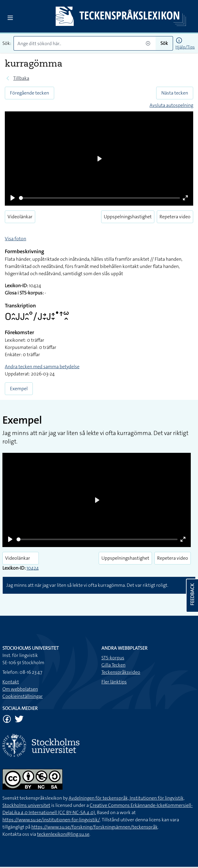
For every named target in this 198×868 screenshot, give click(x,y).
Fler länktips (114, 682)
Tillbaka (21, 78)
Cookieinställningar (23, 696)
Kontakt (11, 682)
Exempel (19, 389)
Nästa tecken (175, 93)
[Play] (13, 198)
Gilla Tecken (113, 665)
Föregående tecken (29, 93)
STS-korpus (113, 658)
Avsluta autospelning (171, 105)
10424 (33, 568)
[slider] (99, 198)
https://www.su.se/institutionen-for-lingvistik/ (51, 820)
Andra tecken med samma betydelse (42, 367)
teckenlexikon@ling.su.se (63, 834)
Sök (164, 43)
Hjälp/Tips (185, 47)
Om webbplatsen (20, 689)
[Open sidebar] (10, 18)
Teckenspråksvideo (121, 672)
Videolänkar (20, 217)
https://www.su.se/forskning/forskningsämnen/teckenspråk (94, 827)
